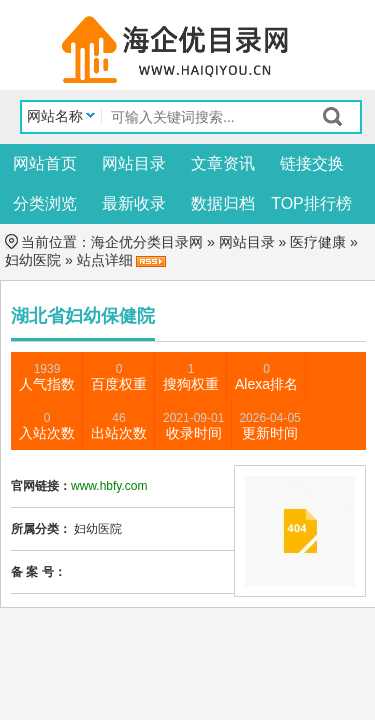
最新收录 (134, 203)
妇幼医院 (33, 260)
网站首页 (45, 163)
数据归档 (223, 203)
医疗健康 (318, 242)
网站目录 (134, 163)
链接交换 (312, 163)
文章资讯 (223, 163)
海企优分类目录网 (147, 242)
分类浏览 (45, 203)
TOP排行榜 (311, 203)
